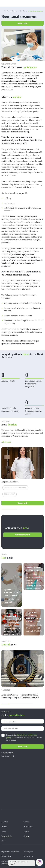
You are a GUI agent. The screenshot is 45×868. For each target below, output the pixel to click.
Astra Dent (15, 488)
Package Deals (6, 836)
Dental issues (28, 827)
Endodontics (24, 11)
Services (15, 11)
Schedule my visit (23, 535)
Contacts (27, 836)
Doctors (4, 827)
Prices (4, 831)
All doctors (6, 442)
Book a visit (23, 23)
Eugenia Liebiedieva (10, 482)
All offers (41, 558)
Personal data (6, 856)
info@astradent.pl (8, 756)
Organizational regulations (11, 852)
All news (41, 645)
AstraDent (7, 11)
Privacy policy (29, 852)
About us (5, 822)
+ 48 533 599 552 (7, 753)
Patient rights (28, 856)
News (3, 841)
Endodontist (9, 494)
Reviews (26, 831)
